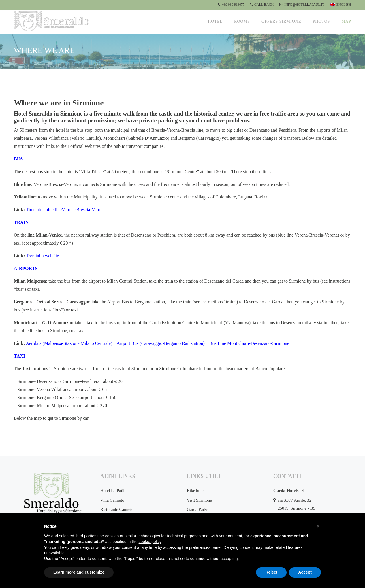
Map (346, 21)
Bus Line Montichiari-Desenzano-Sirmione (249, 343)
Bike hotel (196, 491)
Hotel (215, 21)
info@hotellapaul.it (302, 5)
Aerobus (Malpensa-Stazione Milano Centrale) (69, 343)
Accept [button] (305, 572)
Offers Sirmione (281, 21)
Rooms (242, 21)
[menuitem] (340, 5)
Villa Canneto (112, 500)
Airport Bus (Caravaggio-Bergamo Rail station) (160, 343)
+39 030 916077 (231, 5)
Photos (321, 21)
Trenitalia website (43, 256)
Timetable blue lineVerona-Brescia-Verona (65, 210)
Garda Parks (197, 509)
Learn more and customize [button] (79, 572)
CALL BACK (262, 5)
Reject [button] (271, 572)
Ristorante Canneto (117, 509)
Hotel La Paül (112, 491)
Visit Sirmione (199, 500)
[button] (318, 526)
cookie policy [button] (150, 542)
